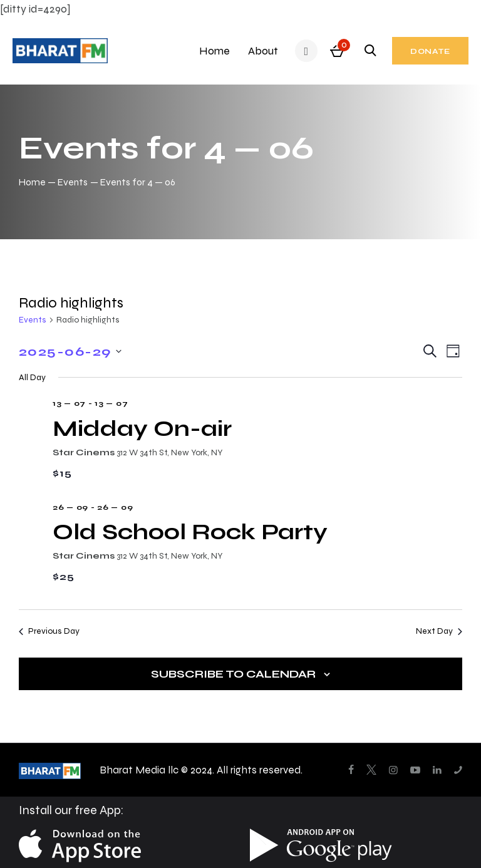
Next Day (439, 631)
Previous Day (49, 631)
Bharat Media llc (139, 770)
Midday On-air (142, 428)
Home (32, 182)
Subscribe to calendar (233, 674)
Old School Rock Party (190, 531)
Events (73, 182)
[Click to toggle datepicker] (70, 351)
